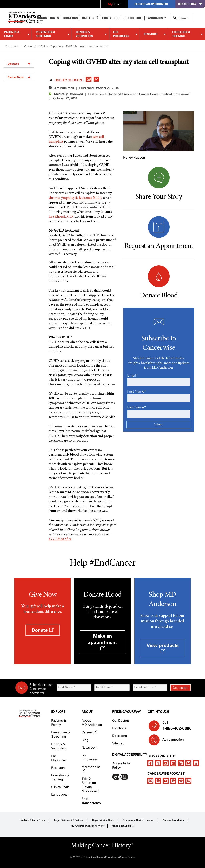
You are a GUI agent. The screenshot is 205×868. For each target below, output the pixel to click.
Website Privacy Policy (33, 820)
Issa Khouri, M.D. (61, 217)
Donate (43, 630)
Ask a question (171, 741)
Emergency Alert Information (138, 820)
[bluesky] (188, 763)
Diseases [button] (19, 64)
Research (151, 34)
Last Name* (136, 407)
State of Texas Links (173, 820)
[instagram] (173, 763)
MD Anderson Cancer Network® (88, 826)
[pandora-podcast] (173, 781)
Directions (119, 736)
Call (175, 726)
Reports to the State (103, 820)
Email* (132, 375)
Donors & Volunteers (84, 34)
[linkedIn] (181, 763)
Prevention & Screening (46, 34)
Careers (90, 18)
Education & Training (181, 34)
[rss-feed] (188, 781)
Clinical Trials (48, 18)
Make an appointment (102, 642)
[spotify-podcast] (158, 781)
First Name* (137, 391)
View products (162, 648)
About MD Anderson (92, 723)
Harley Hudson (68, 80)
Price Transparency (91, 801)
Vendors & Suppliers (122, 826)
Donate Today (190, 4)
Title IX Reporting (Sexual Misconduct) (91, 785)
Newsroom (90, 748)
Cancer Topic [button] (19, 77)
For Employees (90, 757)
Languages (155, 18)
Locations (119, 728)
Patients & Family (12, 34)
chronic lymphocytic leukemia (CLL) (75, 198)
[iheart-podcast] (181, 781)
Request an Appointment (151, 4)
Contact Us (111, 18)
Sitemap (118, 743)
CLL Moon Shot (60, 539)
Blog (85, 740)
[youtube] (166, 763)
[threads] (196, 763)
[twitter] (158, 763)
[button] (89, 78)
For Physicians (121, 34)
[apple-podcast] (150, 781)
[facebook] (150, 763)
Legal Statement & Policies (69, 820)
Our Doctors (133, 18)
